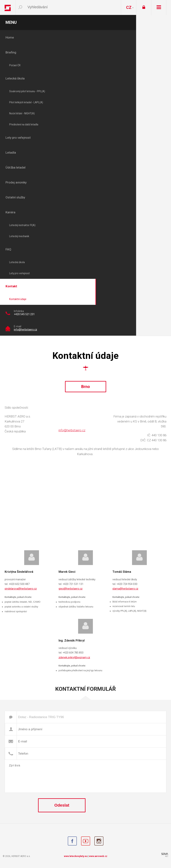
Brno (86, 387)
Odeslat (62, 805)
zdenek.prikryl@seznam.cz (74, 657)
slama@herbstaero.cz (125, 589)
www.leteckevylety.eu (76, 856)
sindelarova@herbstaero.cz (21, 589)
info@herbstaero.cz (25, 330)
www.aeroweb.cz (98, 856)
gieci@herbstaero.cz (71, 589)
